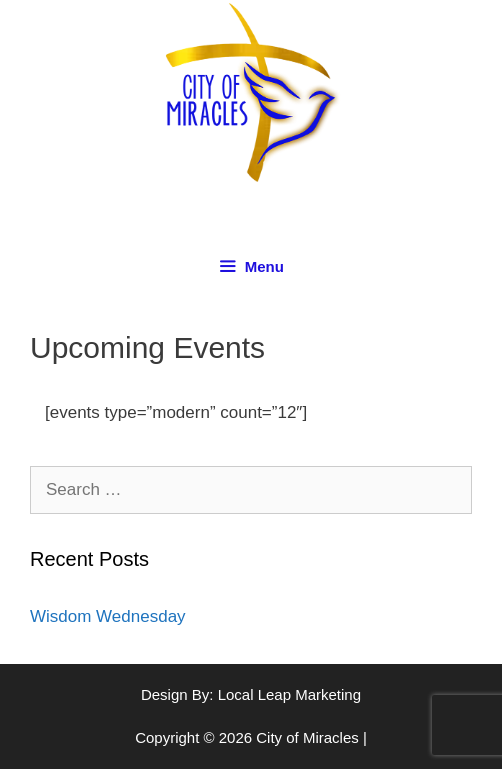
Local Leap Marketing (289, 694)
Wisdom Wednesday (108, 616)
